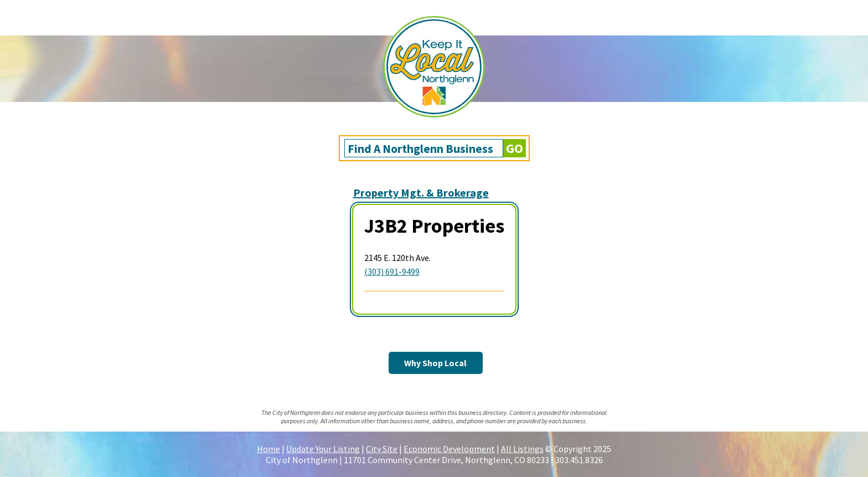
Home (268, 449)
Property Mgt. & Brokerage (421, 193)
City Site (382, 449)
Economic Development (449, 449)
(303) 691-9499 (392, 271)
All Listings (522, 449)
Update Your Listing (323, 449)
